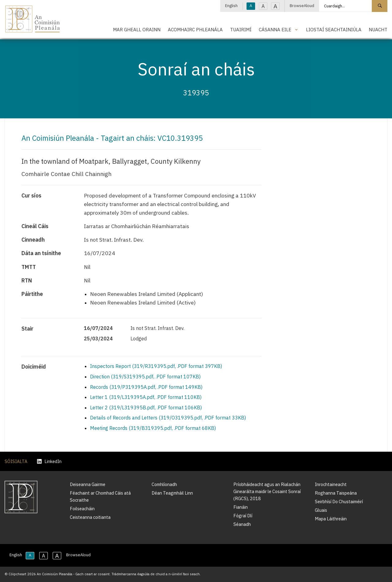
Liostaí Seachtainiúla (334, 29)
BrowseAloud (302, 6)
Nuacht (378, 29)
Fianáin (241, 507)
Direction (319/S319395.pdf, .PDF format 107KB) (145, 377)
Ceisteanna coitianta (90, 517)
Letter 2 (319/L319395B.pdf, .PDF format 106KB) (146, 408)
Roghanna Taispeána (336, 493)
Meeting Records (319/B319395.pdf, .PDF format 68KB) (153, 428)
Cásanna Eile (275, 29)
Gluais (321, 510)
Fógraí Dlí (243, 516)
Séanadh (242, 524)
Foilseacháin (82, 509)
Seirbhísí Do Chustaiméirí (339, 502)
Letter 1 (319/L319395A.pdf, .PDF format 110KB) (146, 397)
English (231, 6)
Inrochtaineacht (331, 484)
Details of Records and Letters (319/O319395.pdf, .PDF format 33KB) (168, 418)
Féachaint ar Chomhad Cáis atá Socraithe (100, 496)
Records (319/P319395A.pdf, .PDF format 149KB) (146, 387)
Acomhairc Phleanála (195, 29)
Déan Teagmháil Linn (172, 493)
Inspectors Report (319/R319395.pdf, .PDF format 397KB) (156, 366)
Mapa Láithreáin (331, 519)
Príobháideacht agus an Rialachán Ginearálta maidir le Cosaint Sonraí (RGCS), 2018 (267, 491)
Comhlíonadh (164, 484)
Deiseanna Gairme (88, 484)
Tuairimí (241, 29)
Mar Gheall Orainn (137, 29)
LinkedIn (49, 461)
